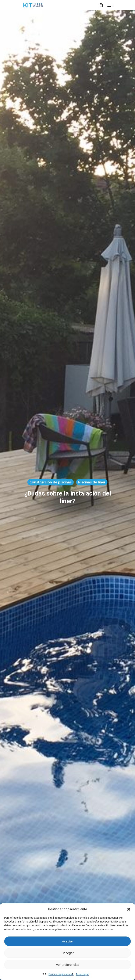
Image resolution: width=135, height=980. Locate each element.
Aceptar (68, 941)
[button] (129, 909)
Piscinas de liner (92, 482)
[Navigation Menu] (110, 5)
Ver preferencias (67, 965)
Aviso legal (82, 974)
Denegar (68, 953)
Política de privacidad (61, 974)
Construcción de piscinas (51, 482)
